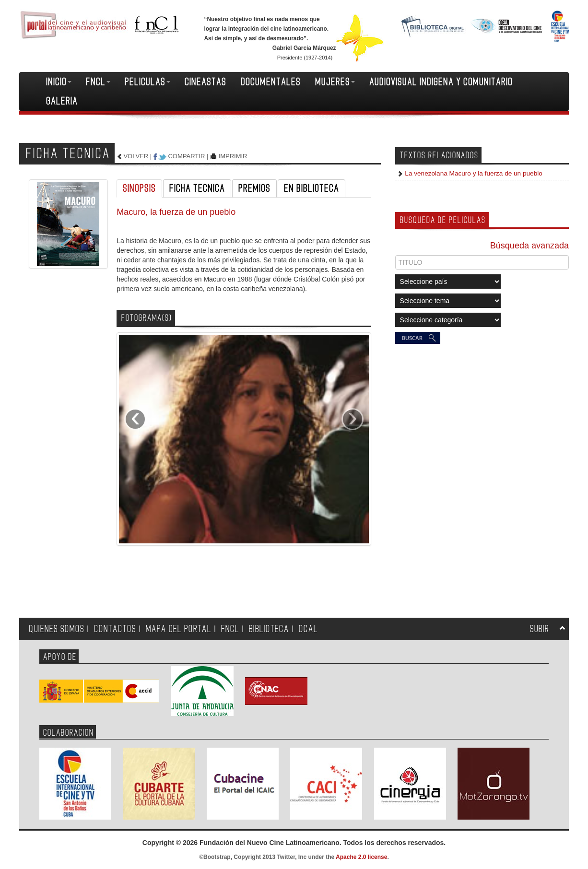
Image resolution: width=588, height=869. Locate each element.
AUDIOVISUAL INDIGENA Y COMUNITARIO (441, 82)
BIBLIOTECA (269, 629)
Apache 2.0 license (361, 857)
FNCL (98, 82)
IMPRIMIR (233, 156)
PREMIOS (254, 188)
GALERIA (62, 101)
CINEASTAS (206, 82)
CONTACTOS (115, 629)
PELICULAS (147, 82)
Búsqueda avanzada (529, 246)
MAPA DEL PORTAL (179, 629)
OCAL (308, 629)
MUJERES (335, 82)
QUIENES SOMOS (57, 629)
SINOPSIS (139, 188)
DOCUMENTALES (271, 82)
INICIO (59, 82)
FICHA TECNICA (197, 188)
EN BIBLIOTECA (312, 188)
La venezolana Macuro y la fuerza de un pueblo (473, 173)
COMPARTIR (186, 156)
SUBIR (540, 629)
